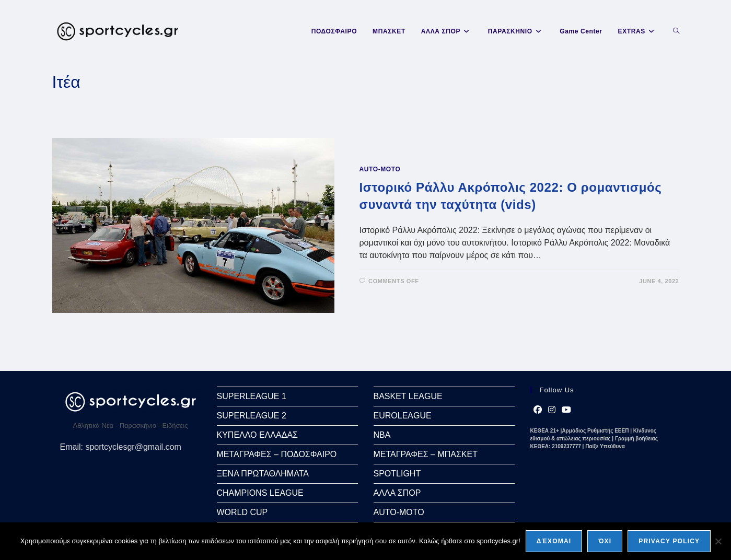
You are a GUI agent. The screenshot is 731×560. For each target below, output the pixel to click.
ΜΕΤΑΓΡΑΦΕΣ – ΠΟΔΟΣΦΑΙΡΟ (277, 454)
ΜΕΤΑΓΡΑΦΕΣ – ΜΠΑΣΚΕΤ (426, 454)
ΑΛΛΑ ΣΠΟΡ (397, 493)
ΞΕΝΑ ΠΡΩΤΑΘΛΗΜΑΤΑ (263, 474)
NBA (382, 435)
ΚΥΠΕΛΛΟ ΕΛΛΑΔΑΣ (257, 435)
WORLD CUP (242, 512)
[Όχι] (718, 541)
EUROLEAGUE (403, 416)
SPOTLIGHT (397, 474)
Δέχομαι (554, 541)
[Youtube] (566, 410)
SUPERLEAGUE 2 (252, 416)
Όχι (605, 541)
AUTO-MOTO (380, 169)
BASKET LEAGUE (408, 396)
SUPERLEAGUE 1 (252, 396)
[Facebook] (538, 410)
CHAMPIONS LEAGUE (260, 493)
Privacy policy (669, 541)
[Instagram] (552, 410)
